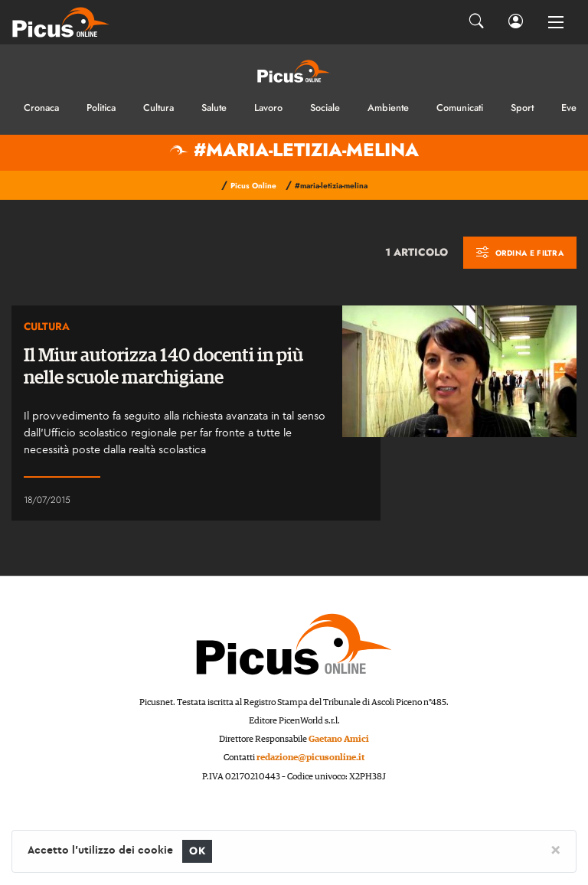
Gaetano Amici (339, 739)
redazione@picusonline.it (310, 758)
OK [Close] (197, 851)
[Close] (555, 849)
